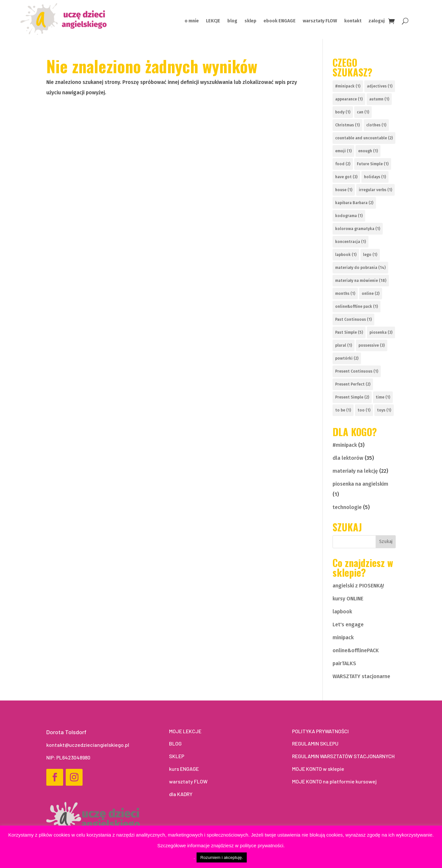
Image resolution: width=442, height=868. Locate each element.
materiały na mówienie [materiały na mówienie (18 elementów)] (361, 281)
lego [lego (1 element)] (370, 255)
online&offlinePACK (356, 650)
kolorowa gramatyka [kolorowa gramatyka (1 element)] (358, 229)
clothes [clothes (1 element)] (376, 125)
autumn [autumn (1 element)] (379, 99)
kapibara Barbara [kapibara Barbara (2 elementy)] (354, 203)
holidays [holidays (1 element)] (375, 177)
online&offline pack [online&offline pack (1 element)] (357, 307)
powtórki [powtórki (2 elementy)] (347, 358)
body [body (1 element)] (343, 112)
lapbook (342, 612)
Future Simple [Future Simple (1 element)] (373, 164)
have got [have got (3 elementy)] (346, 177)
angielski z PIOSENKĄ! (358, 586)
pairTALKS (344, 663)
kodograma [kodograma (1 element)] (349, 216)
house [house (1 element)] (344, 190)
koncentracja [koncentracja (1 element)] (351, 242)
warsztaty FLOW (320, 21)
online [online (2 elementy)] (371, 294)
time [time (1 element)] (383, 397)
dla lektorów (348, 458)
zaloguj (377, 21)
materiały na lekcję (355, 471)
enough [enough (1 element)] (368, 151)
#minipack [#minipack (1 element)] (348, 86)
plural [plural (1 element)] (344, 345)
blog (232, 21)
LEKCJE (213, 21)
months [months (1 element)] (345, 294)
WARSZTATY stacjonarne (361, 676)
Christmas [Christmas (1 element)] (347, 125)
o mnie (192, 21)
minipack (343, 637)
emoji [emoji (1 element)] (343, 151)
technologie (347, 507)
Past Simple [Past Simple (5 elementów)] (349, 332)
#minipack (345, 445)
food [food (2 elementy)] (343, 164)
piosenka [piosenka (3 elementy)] (381, 332)
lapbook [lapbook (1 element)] (346, 255)
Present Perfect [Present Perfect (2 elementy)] (353, 384)
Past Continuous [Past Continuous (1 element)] (353, 319)
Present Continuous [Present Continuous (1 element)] (357, 371)
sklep (250, 21)
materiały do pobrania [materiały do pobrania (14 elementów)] (360, 268)
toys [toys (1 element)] (384, 410)
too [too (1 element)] (364, 410)
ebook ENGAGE (280, 21)
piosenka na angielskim (360, 484)
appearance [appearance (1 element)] (349, 99)
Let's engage (348, 625)
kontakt (353, 21)
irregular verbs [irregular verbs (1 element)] (375, 190)
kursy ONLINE (348, 599)
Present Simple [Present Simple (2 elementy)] (352, 397)
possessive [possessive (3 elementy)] (372, 345)
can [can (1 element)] (363, 112)
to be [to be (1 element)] (343, 410)
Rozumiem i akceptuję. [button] (222, 857)
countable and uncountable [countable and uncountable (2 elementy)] (364, 138)
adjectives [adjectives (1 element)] (380, 86)
